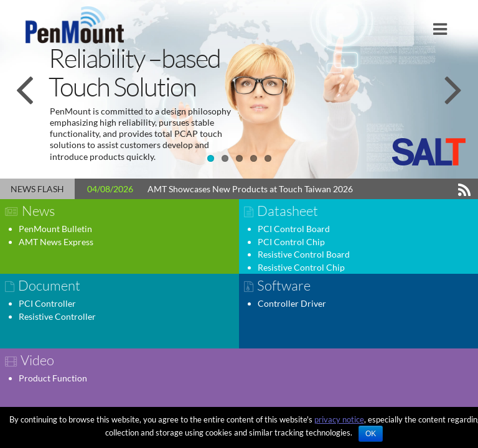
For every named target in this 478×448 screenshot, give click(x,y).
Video (37, 360)
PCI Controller (47, 303)
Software (284, 285)
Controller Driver (292, 303)
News (38, 211)
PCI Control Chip (291, 242)
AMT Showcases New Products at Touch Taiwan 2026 (250, 189)
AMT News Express (56, 242)
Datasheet (288, 211)
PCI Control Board (294, 229)
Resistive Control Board (304, 254)
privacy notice (339, 419)
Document (49, 285)
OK (371, 434)
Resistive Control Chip (301, 267)
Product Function (53, 378)
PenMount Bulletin (55, 229)
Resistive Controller (57, 316)
